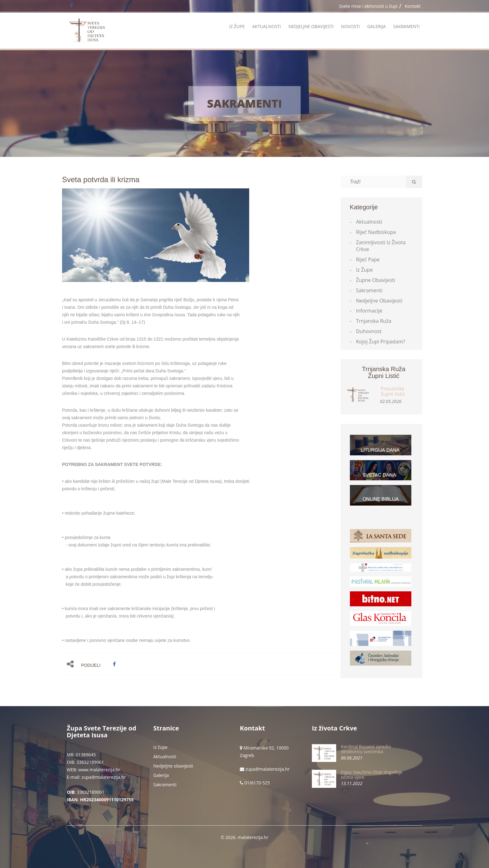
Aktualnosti (266, 26)
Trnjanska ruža (374, 321)
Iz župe (237, 26)
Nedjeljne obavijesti (311, 26)
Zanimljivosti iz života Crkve (381, 246)
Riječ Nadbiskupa (376, 232)
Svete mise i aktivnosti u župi (368, 6)
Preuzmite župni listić (393, 391)
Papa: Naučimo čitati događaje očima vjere (372, 774)
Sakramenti (407, 26)
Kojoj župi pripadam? (381, 342)
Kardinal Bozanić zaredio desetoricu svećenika (366, 749)
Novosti (351, 26)
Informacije (369, 311)
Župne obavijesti (376, 280)
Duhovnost (369, 331)
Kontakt (413, 6)
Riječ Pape (368, 259)
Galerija (377, 26)
